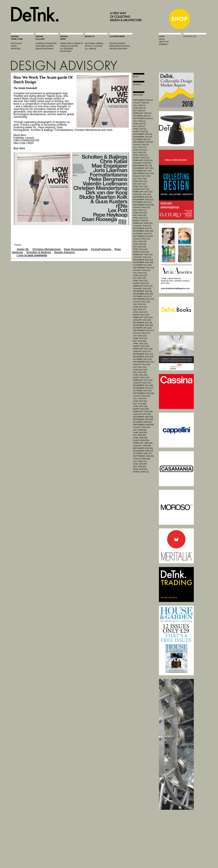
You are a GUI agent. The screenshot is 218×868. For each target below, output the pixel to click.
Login (20, 255)
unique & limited (69, 46)
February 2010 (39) (143, 412)
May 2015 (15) (140, 247)
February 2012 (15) (143, 349)
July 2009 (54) (140, 430)
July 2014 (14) (140, 273)
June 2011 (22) (140, 370)
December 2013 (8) (142, 291)
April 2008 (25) (140, 469)
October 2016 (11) (142, 202)
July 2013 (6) (139, 304)
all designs (67, 49)
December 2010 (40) (143, 385)
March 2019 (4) (141, 132)
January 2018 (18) (142, 163)
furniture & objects (72, 43)
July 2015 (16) (140, 241)
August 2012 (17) (141, 333)
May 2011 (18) (140, 372)
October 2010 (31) (142, 391)
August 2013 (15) (141, 302)
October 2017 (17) (142, 171)
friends (163, 44)
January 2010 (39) (142, 414)
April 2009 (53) (140, 438)
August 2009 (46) (141, 427)
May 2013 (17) (140, 309)
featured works (45, 46)
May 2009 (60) (140, 435)
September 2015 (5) (143, 236)
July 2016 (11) (140, 210)
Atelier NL (23, 249)
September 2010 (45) (144, 393)
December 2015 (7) (142, 228)
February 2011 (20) (143, 380)
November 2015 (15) (143, 231)
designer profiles (120, 46)
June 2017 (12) (140, 181)
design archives (45, 49)
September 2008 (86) (144, 456)
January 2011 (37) (142, 383)
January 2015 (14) (142, 257)
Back (136, 77)
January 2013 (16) (142, 320)
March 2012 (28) (141, 346)
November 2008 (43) (143, 451)
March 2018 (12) (141, 158)
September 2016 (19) (144, 205)
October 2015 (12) (142, 234)
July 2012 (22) (140, 336)
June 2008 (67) (140, 464)
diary (14, 46)
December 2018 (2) (142, 134)
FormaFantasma (101, 249)
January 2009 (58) (142, 446)
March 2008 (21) (141, 472)
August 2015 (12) (141, 239)
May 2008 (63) (140, 466)
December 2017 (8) (142, 166)
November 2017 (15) (143, 168)
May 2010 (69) (140, 404)
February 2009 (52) (143, 443)
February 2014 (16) (143, 286)
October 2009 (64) (142, 422)
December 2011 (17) (143, 354)
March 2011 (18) (141, 378)
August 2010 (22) (141, 396)
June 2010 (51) (140, 401)
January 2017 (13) (142, 194)
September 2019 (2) (143, 118)
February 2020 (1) (142, 113)
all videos (90, 49)
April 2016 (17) (140, 218)
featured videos (94, 43)
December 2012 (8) (142, 323)
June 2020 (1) (140, 108)
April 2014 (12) (140, 281)
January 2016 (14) (142, 226)
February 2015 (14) (143, 255)
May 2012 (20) (140, 341)
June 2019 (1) (140, 124)
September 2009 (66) (144, 425)
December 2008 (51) (143, 448)
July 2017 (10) (140, 179)
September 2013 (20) (144, 299)
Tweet (18, 245)
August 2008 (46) (141, 459)
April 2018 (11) (140, 155)
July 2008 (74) (140, 461)
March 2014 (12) (141, 283)
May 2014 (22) (140, 278)
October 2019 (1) (142, 116)
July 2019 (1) (139, 121)
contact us (190, 36)
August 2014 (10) (141, 270)
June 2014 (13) (140, 275)
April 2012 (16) (140, 343)
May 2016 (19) (140, 215)
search (137, 84)
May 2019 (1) (139, 126)
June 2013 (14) (140, 307)
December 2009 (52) (143, 417)
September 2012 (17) (144, 330)
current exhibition (46, 43)
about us (164, 42)
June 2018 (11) (140, 150)
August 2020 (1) (141, 103)
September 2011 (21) (144, 362)
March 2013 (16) (141, 315)
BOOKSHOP (66, 51)
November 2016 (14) (143, 200)
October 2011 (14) (142, 359)
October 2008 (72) (142, 453)
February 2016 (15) (143, 223)
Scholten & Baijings (39, 252)
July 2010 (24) (140, 398)
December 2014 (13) (143, 260)
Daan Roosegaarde (76, 249)
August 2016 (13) (141, 207)
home (162, 36)
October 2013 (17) (142, 296)
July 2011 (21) (140, 367)
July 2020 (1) (139, 105)
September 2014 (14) (144, 268)
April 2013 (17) (140, 312)
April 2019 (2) (140, 129)
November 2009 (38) (143, 419)
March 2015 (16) (141, 252)
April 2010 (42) (140, 406)
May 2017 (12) (140, 184)
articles (16, 49)
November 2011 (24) (143, 357)
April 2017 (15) (140, 186)
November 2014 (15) (143, 262)
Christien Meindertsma (47, 249)
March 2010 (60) (141, 409)
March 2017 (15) (141, 189)
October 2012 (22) (142, 328)
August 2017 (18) (141, 176)
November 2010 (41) (143, 388)
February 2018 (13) (143, 160)
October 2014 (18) (142, 265)
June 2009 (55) (140, 432)
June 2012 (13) (140, 338)
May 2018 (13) (140, 152)
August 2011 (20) (141, 364)
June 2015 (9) (140, 244)
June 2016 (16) (140, 213)
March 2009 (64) (141, 440)
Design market (118, 43)
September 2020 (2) (143, 100)
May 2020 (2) (139, 111)
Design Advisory (65, 252)
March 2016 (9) (141, 220)
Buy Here (19, 148)
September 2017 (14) (144, 173)
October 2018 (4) (142, 139)
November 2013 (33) (143, 294)
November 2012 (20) (143, 325)
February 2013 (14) (143, 317)
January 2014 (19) (142, 289)
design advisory (118, 49)
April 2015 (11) (140, 249)
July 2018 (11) (140, 147)
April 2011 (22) (140, 375)
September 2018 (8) (143, 142)
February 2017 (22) (143, 192)
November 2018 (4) (143, 137)
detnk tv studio (94, 46)
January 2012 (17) (142, 351)
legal (162, 39)
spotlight (16, 43)
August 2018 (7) (141, 145)
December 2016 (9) (142, 197)
